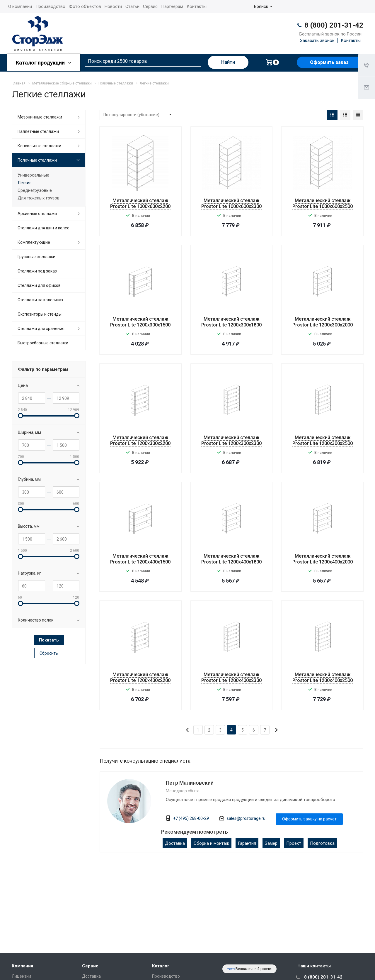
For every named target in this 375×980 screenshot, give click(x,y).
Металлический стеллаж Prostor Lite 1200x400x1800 (231, 559)
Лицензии (21, 976)
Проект (294, 843)
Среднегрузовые (35, 190)
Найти (228, 62)
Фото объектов (85, 6)
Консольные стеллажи (39, 146)
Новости (113, 6)
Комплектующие (34, 242)
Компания (22, 966)
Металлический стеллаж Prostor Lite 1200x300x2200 (140, 440)
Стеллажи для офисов (39, 285)
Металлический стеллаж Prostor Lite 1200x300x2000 (323, 322)
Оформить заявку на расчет (309, 819)
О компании (20, 6)
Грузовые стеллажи (36, 257)
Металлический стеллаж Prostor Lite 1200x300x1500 (140, 322)
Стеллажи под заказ (37, 271)
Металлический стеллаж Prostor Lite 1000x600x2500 (323, 203)
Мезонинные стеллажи (40, 117)
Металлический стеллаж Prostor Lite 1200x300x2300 (231, 440)
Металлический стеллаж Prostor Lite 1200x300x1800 (231, 322)
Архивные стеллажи (37, 214)
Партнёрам (172, 6)
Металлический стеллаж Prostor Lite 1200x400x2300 (231, 677)
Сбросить (49, 653)
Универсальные (33, 175)
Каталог (161, 966)
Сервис (150, 6)
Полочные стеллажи (37, 160)
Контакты (197, 6)
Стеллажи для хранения (41, 329)
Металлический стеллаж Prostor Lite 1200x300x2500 (323, 440)
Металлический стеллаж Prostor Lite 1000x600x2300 (231, 203)
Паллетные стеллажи (38, 131)
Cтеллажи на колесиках (40, 300)
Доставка (175, 843)
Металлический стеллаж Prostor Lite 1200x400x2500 (323, 677)
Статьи (132, 6)
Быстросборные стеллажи (43, 343)
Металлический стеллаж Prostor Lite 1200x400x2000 (323, 559)
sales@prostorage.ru (246, 818)
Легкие (25, 183)
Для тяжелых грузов (39, 198)
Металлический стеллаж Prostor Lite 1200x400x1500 (140, 559)
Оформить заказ (329, 62)
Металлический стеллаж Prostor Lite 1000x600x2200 (140, 203)
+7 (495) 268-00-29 (191, 818)
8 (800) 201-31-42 (334, 25)
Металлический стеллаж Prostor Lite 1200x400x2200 (140, 677)
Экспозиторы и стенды (40, 314)
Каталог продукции (44, 63)
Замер (271, 843)
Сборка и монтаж (211, 843)
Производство (50, 6)
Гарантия (247, 843)
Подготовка (322, 843)
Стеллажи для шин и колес (43, 228)
